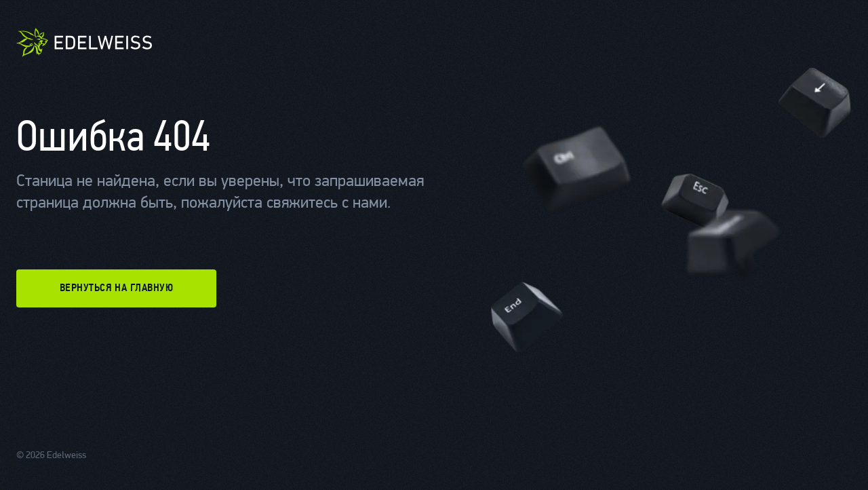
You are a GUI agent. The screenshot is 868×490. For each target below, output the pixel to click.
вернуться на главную (117, 288)
